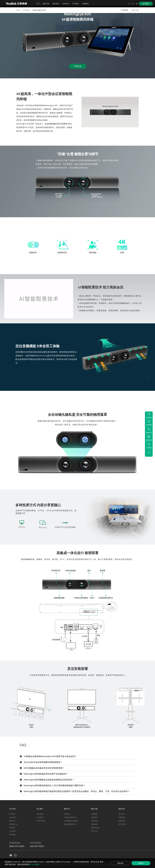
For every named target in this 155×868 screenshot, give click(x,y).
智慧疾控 (94, 824)
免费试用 (85, 4)
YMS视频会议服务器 (71, 821)
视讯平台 (67, 809)
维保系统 (122, 821)
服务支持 (56, 4)
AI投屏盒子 (40, 817)
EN (132, 4)
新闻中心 (12, 821)
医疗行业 (94, 831)
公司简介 (12, 814)
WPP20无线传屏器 (28, 510)
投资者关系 (13, 824)
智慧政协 (94, 817)
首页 (18, 10)
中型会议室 (39, 131)
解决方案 (46, 4)
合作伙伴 (66, 4)
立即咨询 (78, 66)
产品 (38, 4)
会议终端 (40, 814)
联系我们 (12, 828)
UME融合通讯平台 (70, 817)
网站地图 (12, 834)
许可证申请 (122, 824)
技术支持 (122, 814)
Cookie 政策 (34, 864)
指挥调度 (94, 821)
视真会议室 (95, 828)
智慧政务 (94, 814)
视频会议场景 (96, 421)
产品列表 (26, 10)
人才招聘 (12, 831)
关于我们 (75, 4)
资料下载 (135, 10)
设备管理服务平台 (70, 824)
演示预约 (146, 4)
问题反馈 (122, 817)
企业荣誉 (12, 817)
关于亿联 (12, 809)
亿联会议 (67, 814)
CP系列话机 (41, 821)
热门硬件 (40, 809)
